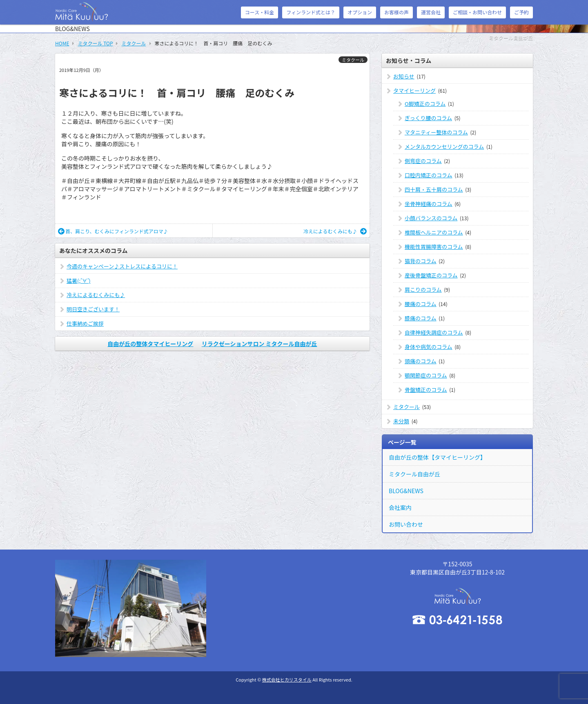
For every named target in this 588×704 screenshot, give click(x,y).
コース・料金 (259, 12)
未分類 (401, 421)
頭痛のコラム (421, 361)
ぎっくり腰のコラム (428, 118)
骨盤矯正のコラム (426, 390)
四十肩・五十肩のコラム (434, 189)
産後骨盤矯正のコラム (431, 275)
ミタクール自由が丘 (414, 474)
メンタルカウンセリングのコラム (444, 146)
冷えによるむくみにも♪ (335, 231)
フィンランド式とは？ (311, 12)
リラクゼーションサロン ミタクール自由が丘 (259, 344)
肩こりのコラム (423, 289)
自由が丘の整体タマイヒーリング (150, 344)
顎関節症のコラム (426, 375)
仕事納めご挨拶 (85, 323)
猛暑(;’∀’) (79, 280)
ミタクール (353, 60)
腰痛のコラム (421, 304)
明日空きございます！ (93, 309)
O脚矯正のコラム (425, 104)
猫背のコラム (421, 261)
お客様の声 (396, 12)
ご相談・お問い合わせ (477, 12)
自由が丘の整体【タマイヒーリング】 (437, 457)
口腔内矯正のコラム (429, 175)
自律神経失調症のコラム (434, 332)
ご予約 (521, 12)
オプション (360, 12)
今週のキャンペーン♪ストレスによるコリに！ (122, 266)
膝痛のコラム (421, 318)
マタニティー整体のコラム (436, 132)
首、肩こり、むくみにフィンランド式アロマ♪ (113, 231)
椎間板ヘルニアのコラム (434, 232)
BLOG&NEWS (406, 491)
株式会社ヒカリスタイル (287, 679)
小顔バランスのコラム (431, 218)
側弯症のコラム (423, 161)
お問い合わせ (406, 524)
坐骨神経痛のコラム (429, 204)
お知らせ (404, 76)
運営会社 (431, 12)
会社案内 (400, 507)
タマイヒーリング (414, 91)
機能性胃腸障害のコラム (434, 247)
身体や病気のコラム (429, 347)
